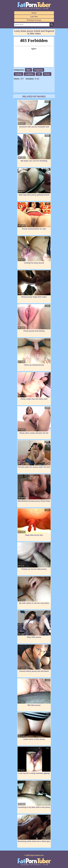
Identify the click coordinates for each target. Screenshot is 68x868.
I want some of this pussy (34, 726)
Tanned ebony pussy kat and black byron (34, 660)
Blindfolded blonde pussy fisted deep (34, 488)
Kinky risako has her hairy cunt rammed (34, 388)
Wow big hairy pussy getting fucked (34, 182)
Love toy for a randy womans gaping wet (34, 762)
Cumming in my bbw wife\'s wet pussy (34, 794)
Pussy (47, 74)
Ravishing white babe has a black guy (34, 828)
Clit (39, 74)
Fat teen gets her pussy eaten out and (34, 454)
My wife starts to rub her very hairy (34, 590)
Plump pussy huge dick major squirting (34, 285)
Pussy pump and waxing (34, 318)
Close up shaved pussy (34, 352)
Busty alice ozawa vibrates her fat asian (34, 422)
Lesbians (29, 74)
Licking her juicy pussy (34, 250)
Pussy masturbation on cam (34, 216)
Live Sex (34, 16)
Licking (18, 74)
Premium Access (34, 20)
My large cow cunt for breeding (34, 148)
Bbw (28, 70)
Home (34, 13)
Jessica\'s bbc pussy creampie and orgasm (34, 115)
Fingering (38, 70)
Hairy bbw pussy (34, 624)
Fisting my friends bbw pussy (34, 556)
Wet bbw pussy (34, 692)
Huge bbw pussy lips (34, 522)
